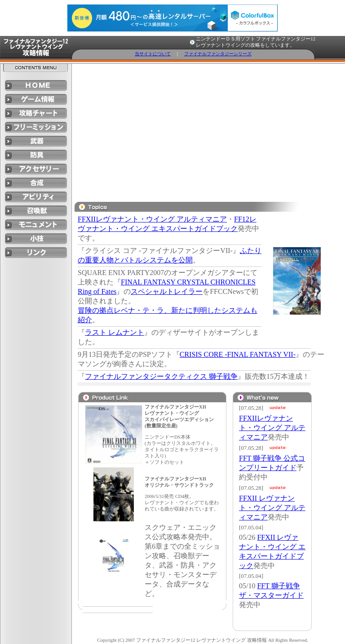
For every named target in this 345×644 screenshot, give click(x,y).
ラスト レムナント (115, 332)
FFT (246, 458)
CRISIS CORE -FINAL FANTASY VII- (238, 354)
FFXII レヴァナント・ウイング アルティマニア (272, 508)
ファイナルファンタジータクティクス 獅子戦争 (161, 376)
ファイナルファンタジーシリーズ (218, 54)
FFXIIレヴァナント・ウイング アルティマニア (152, 219)
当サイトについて (153, 54)
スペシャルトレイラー (167, 291)
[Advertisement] (204, 131)
